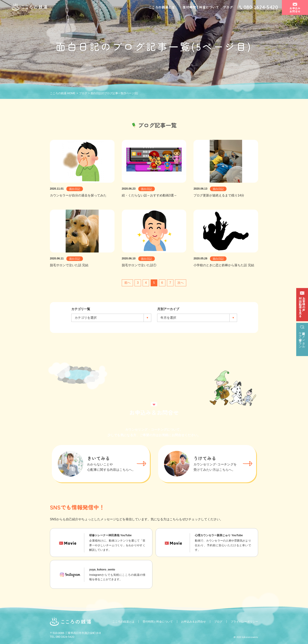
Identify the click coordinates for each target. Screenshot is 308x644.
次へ (181, 283)
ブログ (228, 7)
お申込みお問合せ (295, 10)
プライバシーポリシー (244, 622)
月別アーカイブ (168, 309)
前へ (127, 283)
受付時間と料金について (201, 7)
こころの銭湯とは (162, 7)
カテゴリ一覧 (81, 309)
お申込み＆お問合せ (193, 622)
